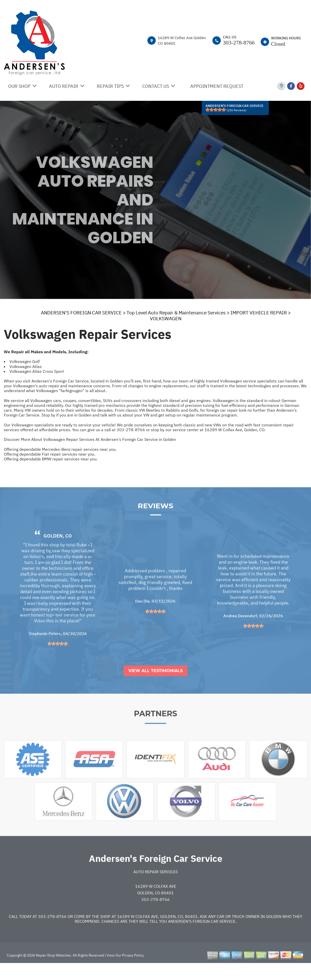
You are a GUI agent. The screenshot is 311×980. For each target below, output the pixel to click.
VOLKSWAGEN (166, 318)
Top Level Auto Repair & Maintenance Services (176, 313)
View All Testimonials (155, 686)
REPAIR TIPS (110, 86)
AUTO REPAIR (64, 86)
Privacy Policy (133, 970)
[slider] (216, 110)
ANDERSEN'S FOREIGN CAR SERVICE (81, 313)
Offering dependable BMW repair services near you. (51, 459)
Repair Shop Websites (53, 970)
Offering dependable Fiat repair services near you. (50, 454)
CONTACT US (156, 86)
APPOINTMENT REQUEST (217, 86)
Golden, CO (58, 551)
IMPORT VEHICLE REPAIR (259, 313)
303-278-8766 (239, 43)
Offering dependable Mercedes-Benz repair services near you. (60, 449)
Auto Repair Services (156, 887)
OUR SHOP (19, 86)
